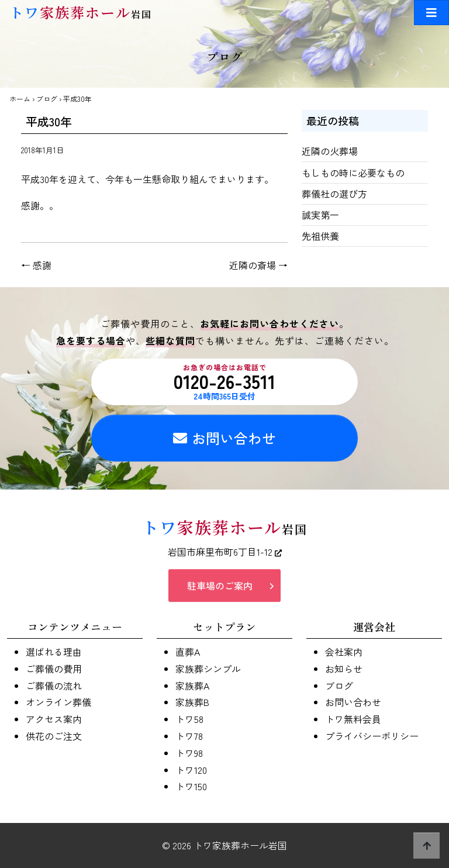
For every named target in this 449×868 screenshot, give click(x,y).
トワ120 (191, 770)
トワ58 (189, 719)
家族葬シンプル (208, 669)
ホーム (20, 99)
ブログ (47, 99)
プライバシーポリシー (372, 736)
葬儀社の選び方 (334, 194)
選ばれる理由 (54, 652)
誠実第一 (320, 215)
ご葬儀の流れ (54, 686)
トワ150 (191, 786)
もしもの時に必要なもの (353, 173)
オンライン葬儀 (58, 702)
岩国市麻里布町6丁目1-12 (225, 552)
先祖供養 (320, 236)
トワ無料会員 (353, 719)
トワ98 (189, 753)
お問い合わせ (224, 438)
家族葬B (192, 702)
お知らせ (344, 669)
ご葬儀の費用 (54, 669)
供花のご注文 (54, 736)
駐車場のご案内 (220, 585)
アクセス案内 (54, 719)
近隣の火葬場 (330, 151)
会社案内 (344, 652)
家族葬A (192, 686)
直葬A (188, 652)
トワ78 (189, 736)
